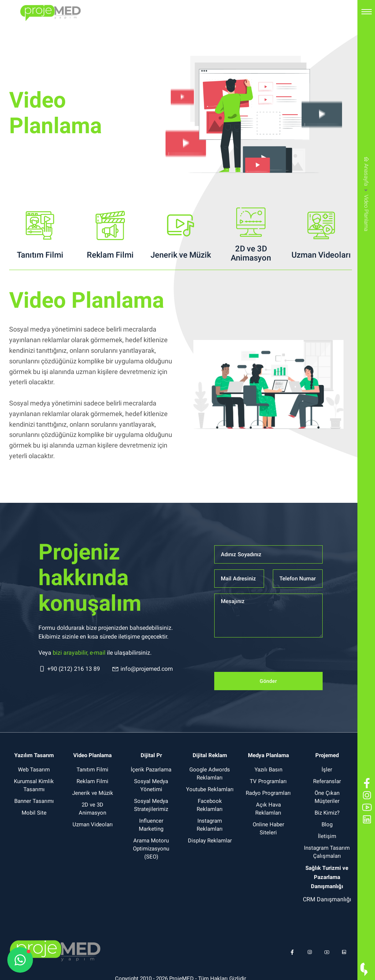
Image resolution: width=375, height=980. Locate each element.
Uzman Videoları (93, 824)
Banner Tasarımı (34, 801)
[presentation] (270, 658)
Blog (327, 824)
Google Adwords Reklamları (210, 774)
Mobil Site (34, 813)
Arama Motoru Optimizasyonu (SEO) (151, 849)
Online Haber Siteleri (268, 828)
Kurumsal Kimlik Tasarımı (34, 785)
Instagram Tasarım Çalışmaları (327, 852)
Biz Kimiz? (327, 813)
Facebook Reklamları (210, 805)
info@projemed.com (142, 669)
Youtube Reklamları (210, 789)
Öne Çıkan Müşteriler (327, 797)
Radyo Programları (268, 793)
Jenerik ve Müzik (93, 793)
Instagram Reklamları (210, 825)
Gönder (268, 681)
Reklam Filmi (92, 781)
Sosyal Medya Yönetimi (151, 785)
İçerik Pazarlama (151, 770)
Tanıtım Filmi (92, 770)
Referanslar (327, 781)
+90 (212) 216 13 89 (69, 669)
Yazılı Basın (268, 770)
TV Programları (268, 781)
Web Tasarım (34, 770)
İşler (327, 770)
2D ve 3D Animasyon (92, 809)
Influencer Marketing (151, 825)
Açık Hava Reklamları (268, 809)
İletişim (327, 836)
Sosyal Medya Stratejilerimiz (151, 805)
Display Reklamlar (210, 841)
